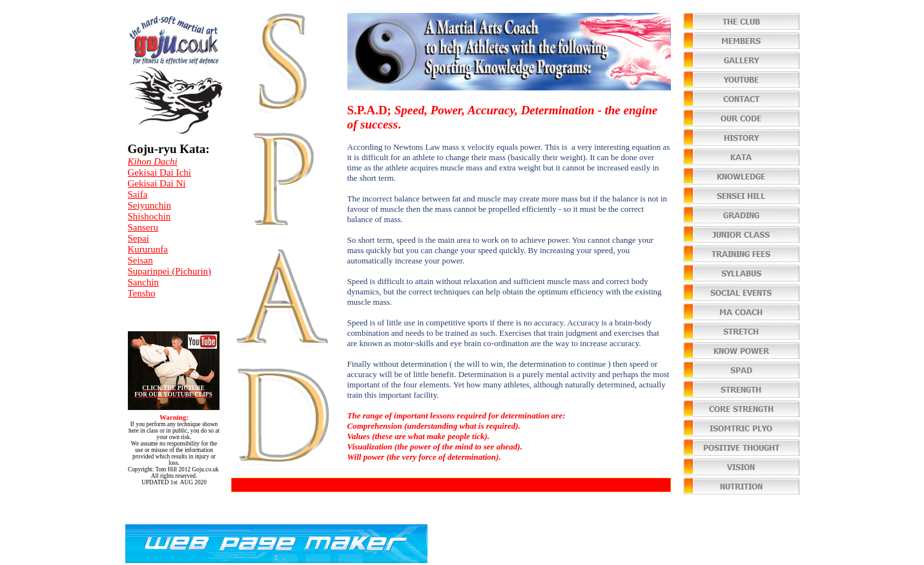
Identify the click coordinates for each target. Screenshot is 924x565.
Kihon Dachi (153, 161)
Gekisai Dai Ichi (159, 172)
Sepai (139, 238)
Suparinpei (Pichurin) (170, 271)
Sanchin (143, 282)
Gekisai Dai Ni (157, 183)
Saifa (138, 194)
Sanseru (143, 227)
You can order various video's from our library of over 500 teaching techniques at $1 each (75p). (406, 484)
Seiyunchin (150, 205)
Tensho (142, 293)
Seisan (140, 260)
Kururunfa (148, 249)
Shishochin (149, 216)
